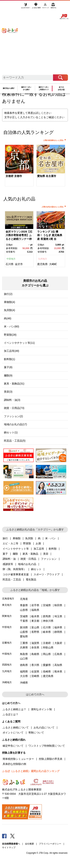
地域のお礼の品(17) (15, 424)
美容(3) (8, 392)
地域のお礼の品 (27, 564)
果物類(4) (9, 302)
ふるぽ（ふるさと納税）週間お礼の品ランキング (31, 771)
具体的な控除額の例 (14, 764)
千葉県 (24, 621)
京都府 (47, 643)
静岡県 (58, 632)
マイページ (46, 7)
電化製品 (31, 579)
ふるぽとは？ (10, 714)
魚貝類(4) (9, 310)
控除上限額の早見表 (51, 759)
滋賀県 (35, 643)
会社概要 (29, 844)
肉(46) (8, 318)
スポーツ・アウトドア (47, 574)
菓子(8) (8, 367)
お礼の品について (44, 727)
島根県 (35, 654)
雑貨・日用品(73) (14, 408)
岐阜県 (47, 632)
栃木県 (35, 616)
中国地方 (7, 654)
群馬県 (47, 616)
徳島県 (24, 665)
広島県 (58, 654)
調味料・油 (9, 559)
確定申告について (13, 746)
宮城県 (47, 605)
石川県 (10, 264)
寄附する (53, 7)
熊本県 (58, 672)
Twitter (13, 836)
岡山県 (47, 654)
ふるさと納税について (16, 727)
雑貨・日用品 (28, 559)
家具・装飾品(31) (14, 384)
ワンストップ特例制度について (47, 746)
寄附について (36, 733)
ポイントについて (13, 733)
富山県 (35, 627)
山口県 (24, 659)
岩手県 (35, 605)
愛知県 (24, 636)
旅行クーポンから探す (26, 88)
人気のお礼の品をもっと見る (53, 207)
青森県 (24, 605)
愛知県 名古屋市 (47, 176)
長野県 (35, 632)
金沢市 (19, 264)
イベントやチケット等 (16, 549)
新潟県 (24, 627)
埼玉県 (58, 616)
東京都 (35, 621)
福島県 (35, 610)
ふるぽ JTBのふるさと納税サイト (12, 39)
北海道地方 (8, 599)
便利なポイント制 (41, 709)
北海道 (24, 599)
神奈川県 (48, 621)
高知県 (58, 665)
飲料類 (53, 549)
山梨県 (24, 632)
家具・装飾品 (30, 554)
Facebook (4, 836)
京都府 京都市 (14, 176)
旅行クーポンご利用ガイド (44, 88)
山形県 (24, 610)
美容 (46, 554)
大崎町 (53, 264)
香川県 (35, 665)
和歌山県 (48, 647)
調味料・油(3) (12, 400)
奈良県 (35, 647)
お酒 (38, 543)
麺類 (15, 554)
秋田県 (58, 605)
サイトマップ (9, 848)
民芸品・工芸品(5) (15, 441)
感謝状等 (8, 564)
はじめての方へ (26, 7)
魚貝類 (29, 538)
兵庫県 (24, 647)
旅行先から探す (9, 88)
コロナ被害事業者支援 (16, 574)
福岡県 (24, 672)
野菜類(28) (10, 335)
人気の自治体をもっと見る (53, 140)
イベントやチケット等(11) (19, 343)
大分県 (24, 676)
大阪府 (58, 643)
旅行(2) (8, 294)
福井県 (58, 627)
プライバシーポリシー (50, 844)
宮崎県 (35, 676)
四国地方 (7, 665)
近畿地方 (7, 643)
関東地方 (7, 616)
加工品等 (39, 549)
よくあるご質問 (36, 7)
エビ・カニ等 (10, 543)
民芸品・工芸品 (12, 579)
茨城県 (24, 616)
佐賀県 (35, 672)
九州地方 (43, 259)
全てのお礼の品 (61, 88)
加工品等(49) (11, 351)
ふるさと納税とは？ (14, 709)
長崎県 (47, 672)
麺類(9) (8, 375)
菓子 (5, 554)
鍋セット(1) (11, 432)
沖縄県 (24, 683)
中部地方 (11, 259)
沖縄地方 (7, 682)
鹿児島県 (42, 264)
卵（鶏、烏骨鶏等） (14, 569)
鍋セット (36, 569)
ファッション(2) (13, 416)
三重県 (24, 643)
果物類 (17, 538)
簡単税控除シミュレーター (18, 759)
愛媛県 (47, 665)
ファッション (49, 559)
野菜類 (27, 543)
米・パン (50, 538)
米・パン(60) (11, 326)
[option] (19, 166)
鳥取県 (24, 654)
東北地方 (7, 605)
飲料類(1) (9, 359)
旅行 (5, 538)
